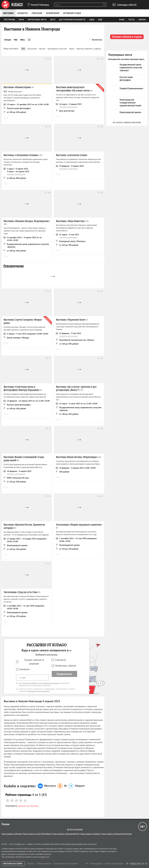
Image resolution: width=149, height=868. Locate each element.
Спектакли (60, 660)
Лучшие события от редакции (34, 662)
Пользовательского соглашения (38, 691)
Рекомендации (14, 266)
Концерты (24, 669)
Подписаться (64, 674)
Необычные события (66, 666)
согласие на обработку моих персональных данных (40, 683)
